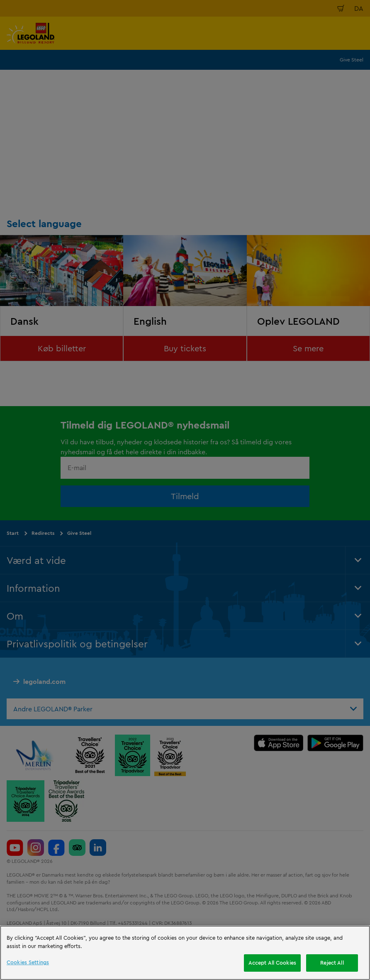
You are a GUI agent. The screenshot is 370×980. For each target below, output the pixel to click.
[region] (185, 953)
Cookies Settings (28, 962)
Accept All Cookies (272, 963)
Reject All (332, 963)
